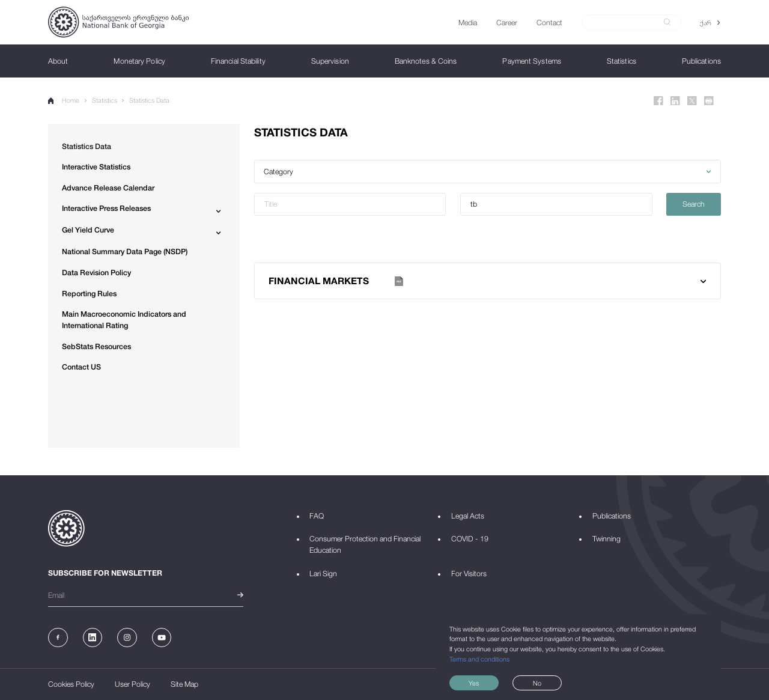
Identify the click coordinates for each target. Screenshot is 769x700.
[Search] (625, 22)
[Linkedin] (675, 101)
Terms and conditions (479, 659)
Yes (474, 683)
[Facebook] (658, 101)
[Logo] (118, 22)
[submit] (667, 22)
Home (64, 100)
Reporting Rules (89, 294)
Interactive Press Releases (106, 208)
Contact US (81, 367)
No (537, 683)
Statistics (105, 100)
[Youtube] (162, 638)
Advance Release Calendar (108, 188)
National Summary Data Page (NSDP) (125, 251)
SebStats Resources (96, 346)
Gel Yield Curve (88, 230)
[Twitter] (692, 101)
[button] (488, 172)
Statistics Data (149, 100)
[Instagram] (127, 638)
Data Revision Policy (96, 272)
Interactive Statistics (96, 167)
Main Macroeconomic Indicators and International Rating (124, 320)
